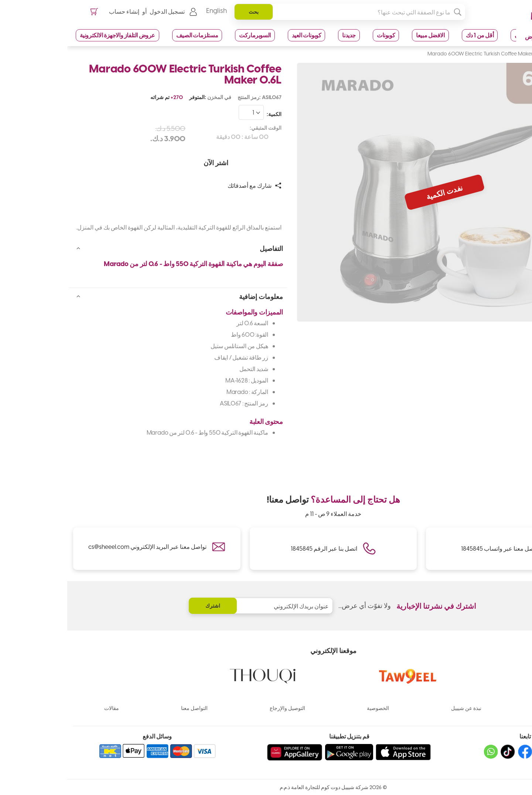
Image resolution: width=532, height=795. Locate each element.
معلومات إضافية (194, 307)
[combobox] (284, 23)
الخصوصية (311, 708)
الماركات (486, 708)
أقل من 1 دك (413, 46)
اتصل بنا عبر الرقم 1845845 (257, 548)
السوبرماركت (188, 46)
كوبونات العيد (239, 46)
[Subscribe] (146, 606)
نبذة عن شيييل (399, 708)
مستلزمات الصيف (130, 46)
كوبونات (319, 46)
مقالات (44, 708)
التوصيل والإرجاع (220, 708)
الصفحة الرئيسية (507, 64)
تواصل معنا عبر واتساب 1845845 (433, 548)
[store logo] (489, 23)
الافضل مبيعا (363, 46)
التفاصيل (204, 259)
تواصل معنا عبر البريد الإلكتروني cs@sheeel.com (80, 546)
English (151, 22)
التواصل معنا (127, 708)
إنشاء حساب (59, 22)
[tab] (111, 258)
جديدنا (282, 46)
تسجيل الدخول (102, 22)
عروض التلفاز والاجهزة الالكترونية (50, 46)
